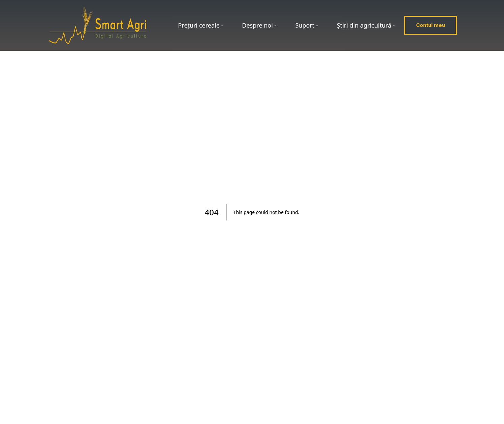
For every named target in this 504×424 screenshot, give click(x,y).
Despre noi (259, 25)
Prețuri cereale (200, 25)
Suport (306, 25)
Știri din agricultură (366, 25)
